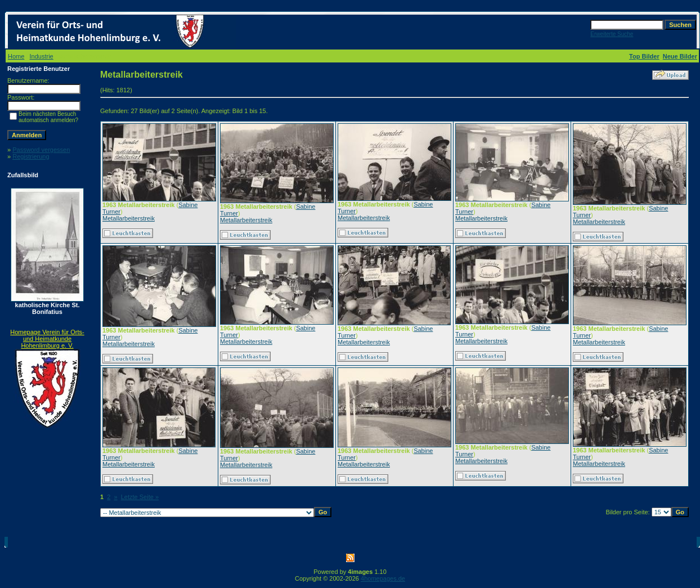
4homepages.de (383, 578)
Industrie (42, 56)
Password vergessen (41, 150)
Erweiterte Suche (612, 34)
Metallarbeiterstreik (129, 218)
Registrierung (31, 156)
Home (16, 56)
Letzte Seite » (140, 497)
